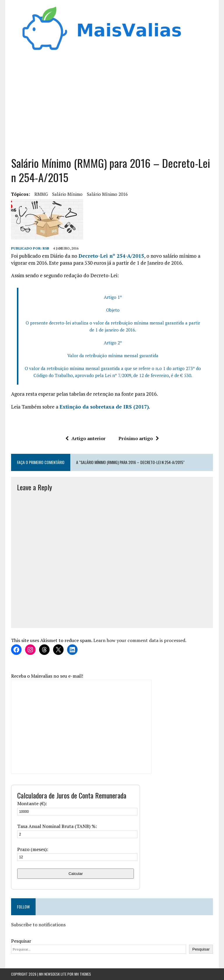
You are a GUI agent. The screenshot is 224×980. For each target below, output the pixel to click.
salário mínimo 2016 (107, 194)
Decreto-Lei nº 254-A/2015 (111, 256)
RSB (46, 248)
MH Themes (83, 974)
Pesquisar (21, 941)
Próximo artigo (139, 438)
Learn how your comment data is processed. (140, 640)
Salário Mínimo (67, 194)
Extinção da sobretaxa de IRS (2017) (104, 407)
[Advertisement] (112, 106)
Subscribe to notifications (38, 925)
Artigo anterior (85, 438)
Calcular (76, 874)
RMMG (41, 194)
